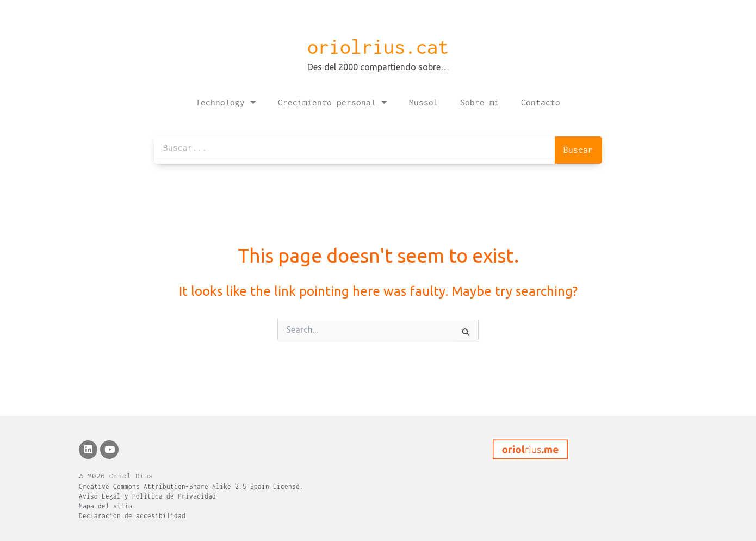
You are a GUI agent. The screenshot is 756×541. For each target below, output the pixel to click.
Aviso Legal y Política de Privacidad (147, 496)
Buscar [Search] (578, 150)
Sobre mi (480, 102)
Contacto (541, 102)
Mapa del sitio (106, 506)
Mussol (424, 102)
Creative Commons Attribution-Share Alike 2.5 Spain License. (191, 486)
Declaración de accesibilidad (132, 516)
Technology (226, 102)
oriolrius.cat (378, 47)
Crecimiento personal (333, 102)
